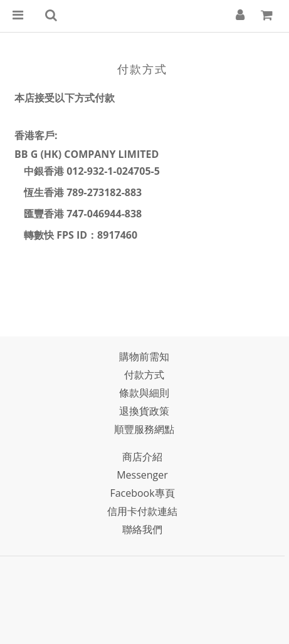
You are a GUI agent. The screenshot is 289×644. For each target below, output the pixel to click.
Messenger (142, 475)
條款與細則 (144, 393)
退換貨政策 (144, 411)
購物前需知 (144, 356)
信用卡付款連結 (142, 511)
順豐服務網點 (144, 429)
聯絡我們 (142, 529)
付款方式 (144, 375)
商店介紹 (142, 457)
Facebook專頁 (142, 493)
